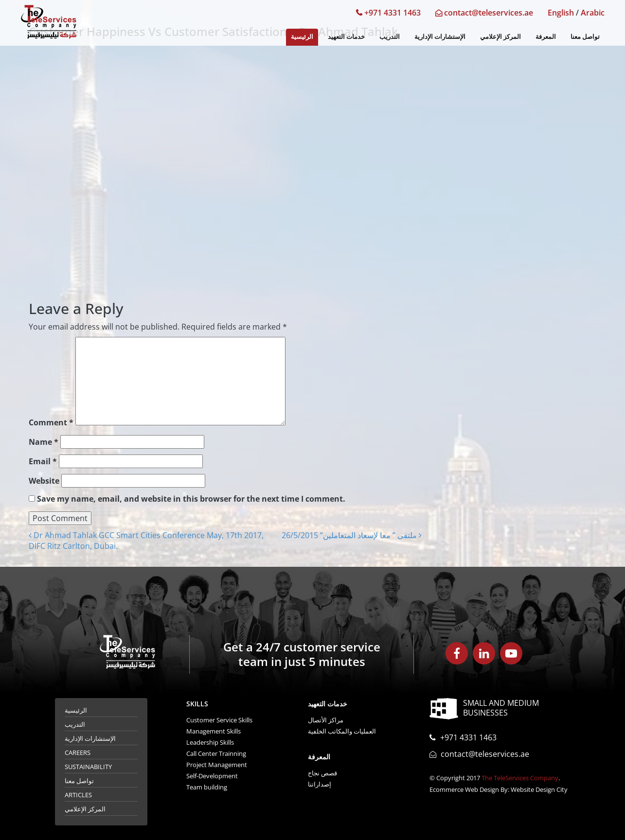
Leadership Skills (210, 742)
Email (43, 461)
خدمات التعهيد (346, 36)
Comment (51, 422)
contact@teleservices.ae (484, 13)
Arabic (593, 13)
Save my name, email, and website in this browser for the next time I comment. (191, 499)
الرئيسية (302, 36)
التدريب (390, 36)
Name (44, 442)
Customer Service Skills (219, 720)
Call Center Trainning (216, 753)
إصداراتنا (320, 784)
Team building (207, 787)
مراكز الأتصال (326, 720)
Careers (78, 752)
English (561, 13)
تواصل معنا (585, 36)
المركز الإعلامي (500, 36)
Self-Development (212, 776)
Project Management (217, 765)
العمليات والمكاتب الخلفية (342, 731)
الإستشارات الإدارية (440, 36)
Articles (78, 795)
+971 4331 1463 (388, 13)
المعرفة (546, 36)
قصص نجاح (322, 773)
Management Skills (214, 731)
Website (44, 481)
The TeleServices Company (520, 778)
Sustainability (88, 767)
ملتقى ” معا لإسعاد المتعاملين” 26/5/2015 (352, 535)
